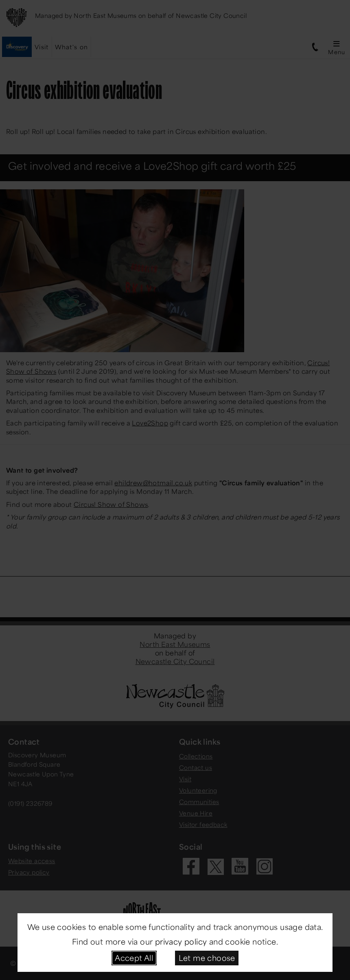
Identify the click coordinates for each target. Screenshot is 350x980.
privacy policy (181, 941)
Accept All (134, 958)
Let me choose (207, 958)
